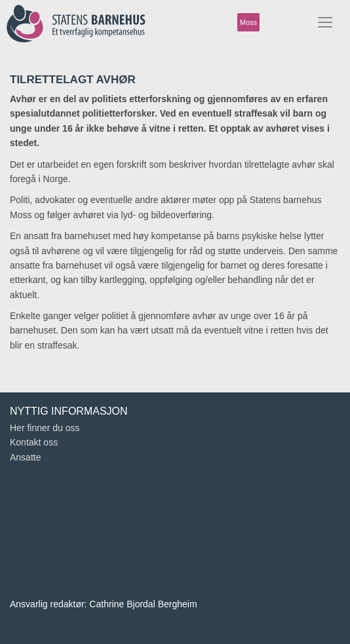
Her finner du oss (45, 428)
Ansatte (25, 457)
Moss (248, 22)
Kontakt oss (34, 442)
